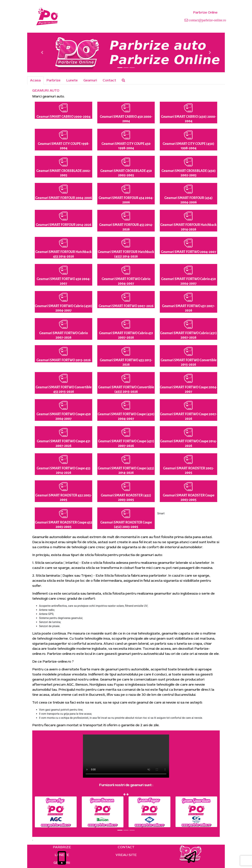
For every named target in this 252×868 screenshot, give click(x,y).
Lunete (72, 80)
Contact (109, 80)
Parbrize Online (205, 12)
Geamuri (90, 80)
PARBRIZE (62, 847)
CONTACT (126, 847)
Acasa (35, 80)
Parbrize (53, 80)
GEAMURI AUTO (46, 90)
